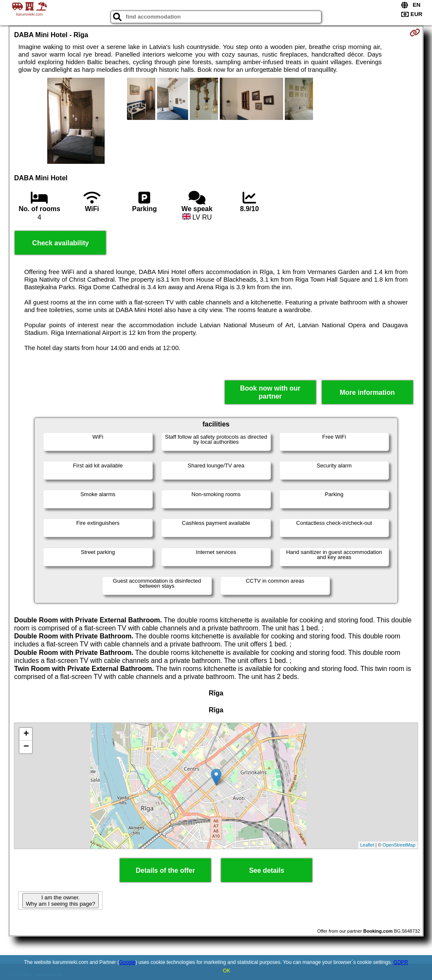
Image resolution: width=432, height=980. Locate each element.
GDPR (401, 962)
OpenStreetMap (399, 845)
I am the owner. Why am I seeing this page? (60, 901)
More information (367, 392)
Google (127, 962)
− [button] (26, 747)
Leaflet (367, 845)
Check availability (60, 243)
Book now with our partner (270, 392)
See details (267, 870)
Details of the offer (165, 870)
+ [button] (26, 734)
